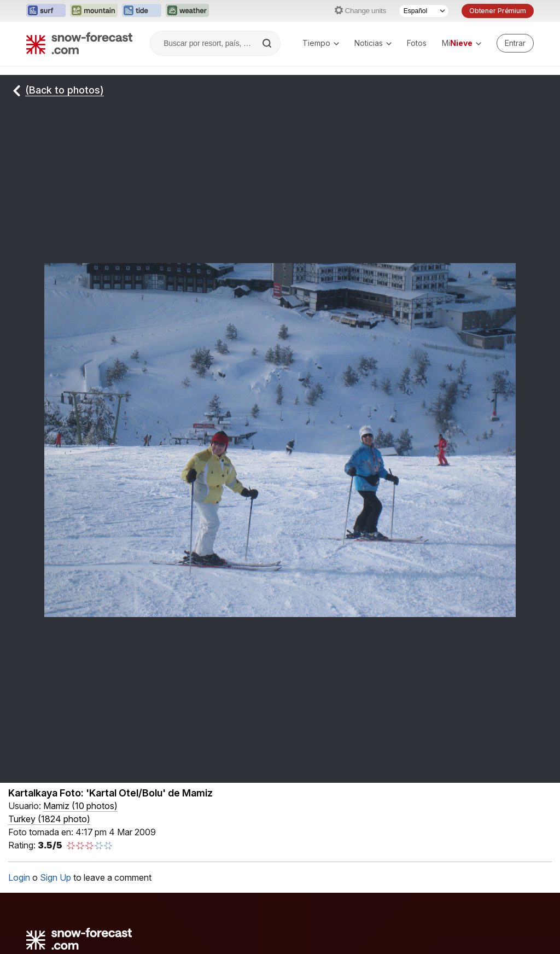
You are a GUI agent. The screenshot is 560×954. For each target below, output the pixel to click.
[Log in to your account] (515, 43)
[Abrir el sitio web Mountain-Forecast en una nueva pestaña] (94, 11)
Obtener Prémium (498, 11)
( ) (80, 806)
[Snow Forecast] (79, 43)
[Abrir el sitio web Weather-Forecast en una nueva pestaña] (187, 11)
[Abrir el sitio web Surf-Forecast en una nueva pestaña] (46, 11)
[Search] (268, 43)
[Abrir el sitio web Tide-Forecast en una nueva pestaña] (142, 11)
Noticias (373, 43)
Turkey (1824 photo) (49, 819)
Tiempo (321, 43)
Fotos (417, 43)
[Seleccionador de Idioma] (424, 11)
